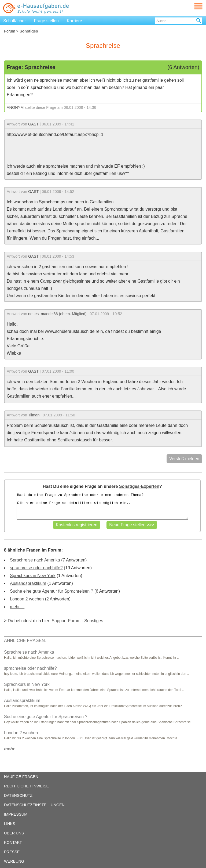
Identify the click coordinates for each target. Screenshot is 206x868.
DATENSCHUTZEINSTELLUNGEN (34, 805)
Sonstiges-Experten (139, 486)
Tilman (34, 415)
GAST (33, 124)
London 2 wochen (27, 599)
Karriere (74, 21)
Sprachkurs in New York (33, 576)
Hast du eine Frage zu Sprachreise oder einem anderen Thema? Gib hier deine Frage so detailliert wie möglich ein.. (102, 506)
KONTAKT (13, 842)
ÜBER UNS (14, 833)
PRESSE (12, 852)
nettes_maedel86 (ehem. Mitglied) (57, 314)
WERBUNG (14, 861)
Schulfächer (15, 21)
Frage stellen (47, 21)
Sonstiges (94, 621)
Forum (10, 31)
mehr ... (17, 607)
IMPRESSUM (16, 814)
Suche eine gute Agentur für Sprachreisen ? (51, 591)
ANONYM (15, 107)
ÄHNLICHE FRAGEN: (25, 641)
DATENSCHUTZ (18, 795)
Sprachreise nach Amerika (35, 560)
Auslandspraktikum (28, 583)
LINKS (10, 824)
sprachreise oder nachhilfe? (36, 568)
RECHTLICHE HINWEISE (26, 786)
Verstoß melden (184, 459)
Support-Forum (66, 621)
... (12, 749)
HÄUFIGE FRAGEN (21, 777)
